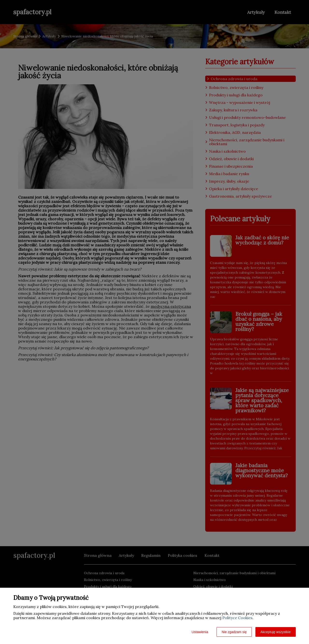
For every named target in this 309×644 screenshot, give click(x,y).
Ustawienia (200, 632)
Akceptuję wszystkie (276, 632)
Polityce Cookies (237, 618)
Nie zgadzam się (234, 632)
